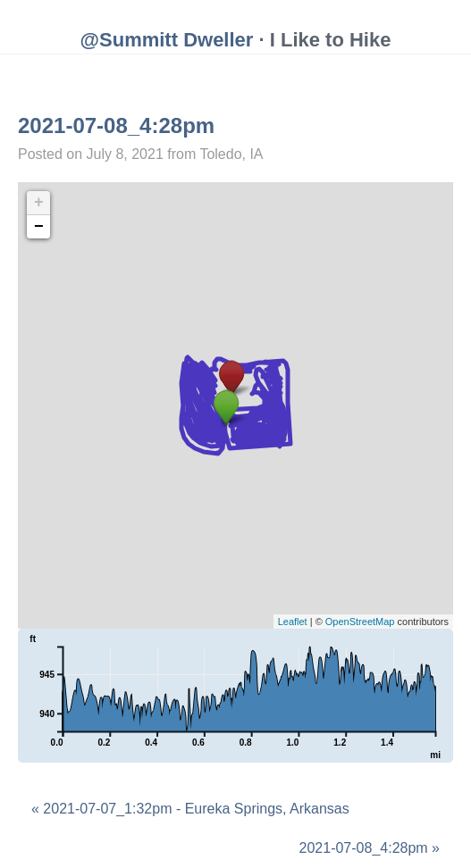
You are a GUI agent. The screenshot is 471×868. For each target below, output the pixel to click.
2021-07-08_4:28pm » (370, 848)
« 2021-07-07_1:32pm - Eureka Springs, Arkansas (190, 809)
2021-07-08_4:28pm (116, 125)
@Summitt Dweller (167, 40)
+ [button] (39, 203)
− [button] (39, 227)
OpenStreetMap (360, 622)
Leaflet (293, 622)
